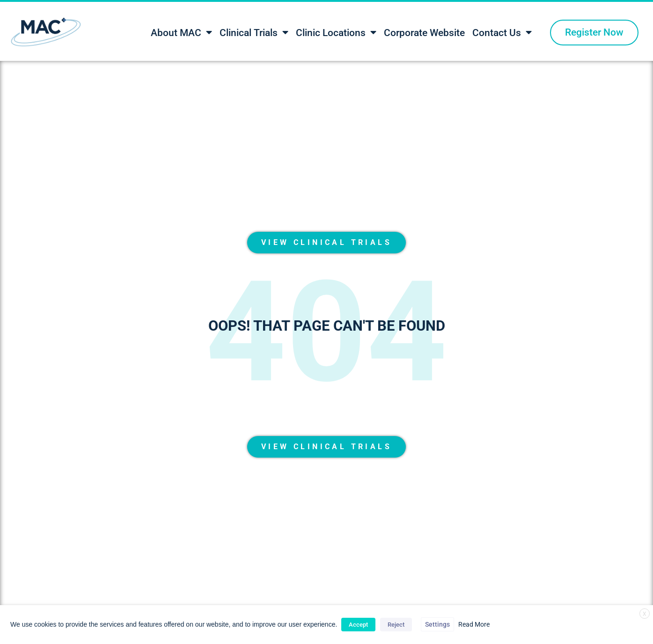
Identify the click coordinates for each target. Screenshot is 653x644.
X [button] (645, 614)
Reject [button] (396, 625)
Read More (474, 624)
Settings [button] (437, 624)
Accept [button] (358, 625)
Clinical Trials (254, 33)
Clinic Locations (336, 33)
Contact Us (502, 33)
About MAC (181, 33)
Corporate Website (424, 33)
